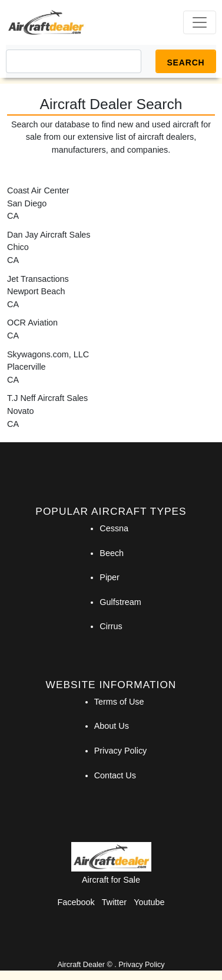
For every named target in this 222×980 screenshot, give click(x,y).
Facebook (76, 902)
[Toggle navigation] (200, 22)
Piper (110, 577)
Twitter (114, 902)
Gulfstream (120, 602)
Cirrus (111, 626)
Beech (112, 553)
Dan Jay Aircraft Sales (49, 235)
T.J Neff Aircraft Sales (47, 398)
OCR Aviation (32, 323)
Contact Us (115, 775)
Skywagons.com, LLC (48, 354)
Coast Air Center (38, 190)
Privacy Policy (121, 751)
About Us (112, 726)
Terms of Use (119, 702)
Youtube (149, 902)
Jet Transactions (38, 279)
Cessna (114, 528)
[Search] (74, 61)
